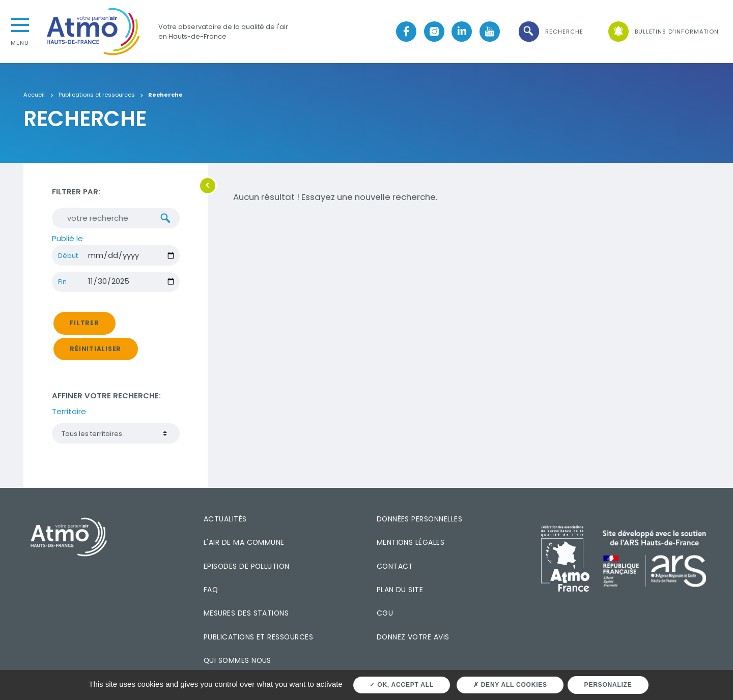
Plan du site (400, 590)
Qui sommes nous (237, 660)
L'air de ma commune (244, 542)
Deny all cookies (510, 685)
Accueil (34, 95)
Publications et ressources (97, 95)
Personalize (608, 685)
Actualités (225, 519)
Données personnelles (419, 519)
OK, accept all (401, 685)
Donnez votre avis (413, 637)
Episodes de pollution (247, 566)
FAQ (211, 590)
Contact (395, 566)
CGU (385, 613)
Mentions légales (411, 542)
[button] (550, 32)
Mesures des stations (246, 613)
